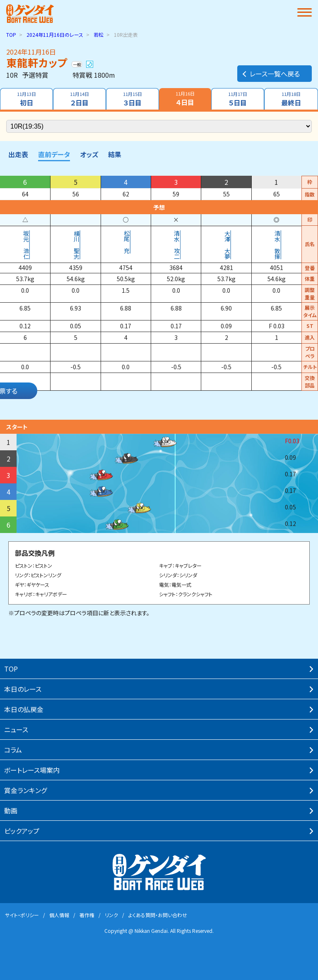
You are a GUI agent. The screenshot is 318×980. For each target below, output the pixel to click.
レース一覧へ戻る (271, 74)
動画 (11, 810)
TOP (11, 35)
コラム (13, 750)
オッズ (89, 154)
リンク (111, 915)
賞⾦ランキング (25, 790)
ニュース (16, 729)
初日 (26, 99)
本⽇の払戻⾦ (24, 709)
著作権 (87, 915)
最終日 (291, 99)
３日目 (132, 99)
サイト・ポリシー (22, 915)
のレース (55, 35)
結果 (115, 154)
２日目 (79, 99)
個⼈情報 (59, 915)
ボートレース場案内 (32, 770)
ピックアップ (22, 831)
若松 (99, 35)
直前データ (54, 154)
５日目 (238, 99)
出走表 (18, 154)
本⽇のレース (23, 689)
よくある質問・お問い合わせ (158, 915)
